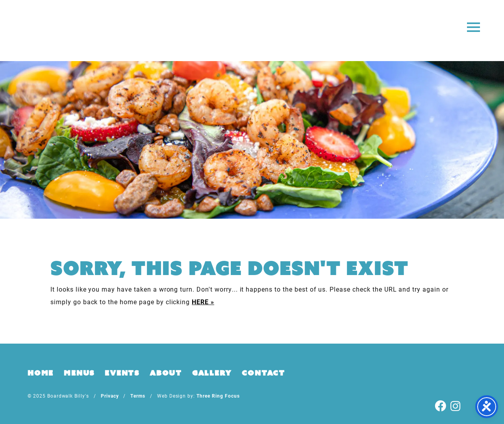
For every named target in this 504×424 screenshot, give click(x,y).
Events (122, 373)
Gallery (212, 373)
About (166, 373)
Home (41, 373)
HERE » (203, 302)
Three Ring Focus (218, 396)
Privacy (110, 396)
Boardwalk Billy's (252, 31)
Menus (79, 373)
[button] (473, 27)
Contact (263, 373)
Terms (138, 396)
